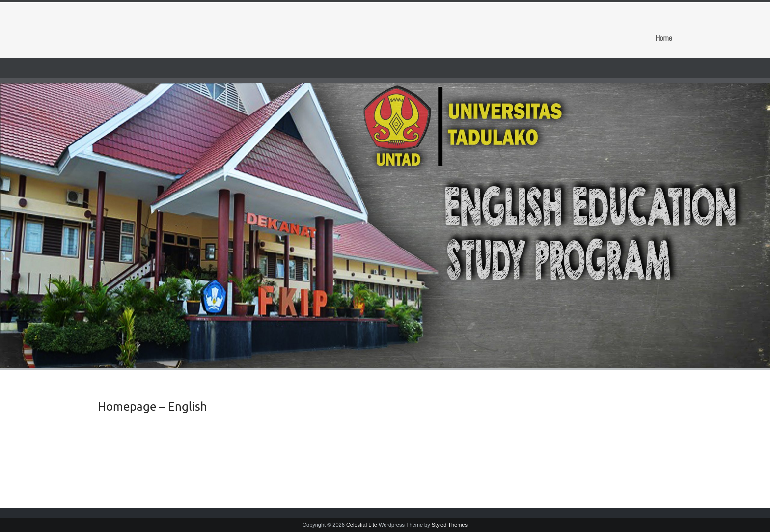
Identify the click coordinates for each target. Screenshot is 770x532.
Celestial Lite (362, 525)
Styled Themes (450, 525)
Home (664, 38)
